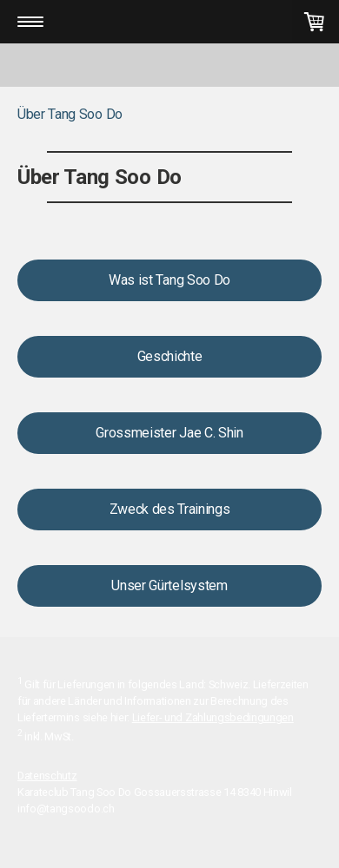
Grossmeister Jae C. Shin (169, 433)
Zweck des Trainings (170, 509)
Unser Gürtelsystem (169, 585)
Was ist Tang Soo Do (169, 280)
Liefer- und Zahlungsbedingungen (213, 717)
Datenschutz (47, 776)
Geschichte (170, 356)
